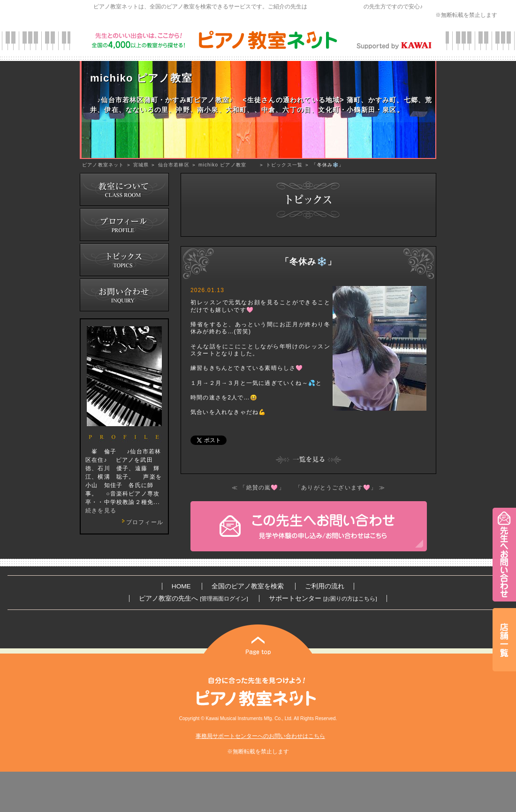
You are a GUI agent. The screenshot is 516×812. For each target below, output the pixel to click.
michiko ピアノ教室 (228, 165)
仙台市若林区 (174, 165)
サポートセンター (323, 598)
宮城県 (141, 165)
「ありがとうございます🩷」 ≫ (340, 488)
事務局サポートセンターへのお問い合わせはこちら (260, 736)
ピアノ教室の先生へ (193, 598)
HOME (181, 586)
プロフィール (141, 522)
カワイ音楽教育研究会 (335, 7)
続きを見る (101, 511)
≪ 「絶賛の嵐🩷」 (258, 488)
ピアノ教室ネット (103, 165)
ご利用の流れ (325, 586)
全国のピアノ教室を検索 (248, 586)
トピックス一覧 (284, 165)
